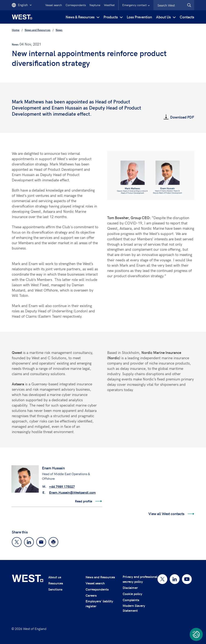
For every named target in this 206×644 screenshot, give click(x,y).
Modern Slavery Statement (134, 608)
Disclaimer (130, 588)
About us (55, 577)
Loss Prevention (139, 17)
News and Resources (100, 577)
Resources (56, 583)
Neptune (95, 5)
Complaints (131, 600)
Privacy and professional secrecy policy (140, 579)
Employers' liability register (99, 604)
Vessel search (54, 5)
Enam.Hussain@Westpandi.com (72, 492)
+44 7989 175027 (62, 486)
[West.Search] (189, 5)
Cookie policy (132, 594)
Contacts (187, 17)
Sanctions (55, 589)
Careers (91, 595)
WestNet (109, 5)
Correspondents (76, 5)
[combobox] (174, 5)
